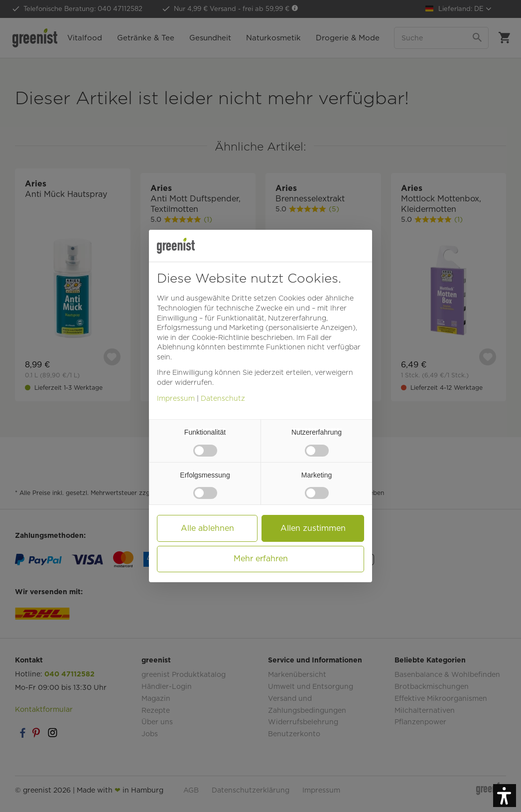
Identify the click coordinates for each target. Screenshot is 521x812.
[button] (505, 796)
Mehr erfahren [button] (261, 559)
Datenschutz (223, 398)
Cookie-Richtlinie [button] (220, 337)
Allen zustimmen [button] (313, 528)
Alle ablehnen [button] (207, 528)
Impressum (176, 398)
